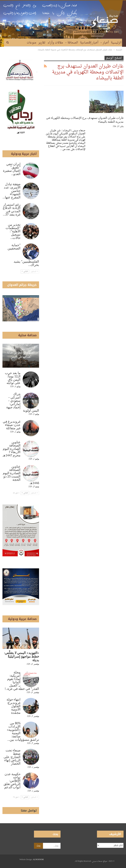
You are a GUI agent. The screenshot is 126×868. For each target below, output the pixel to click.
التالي (25, 271)
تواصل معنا (29, 811)
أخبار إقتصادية (89, 43)
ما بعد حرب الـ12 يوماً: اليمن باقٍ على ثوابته (13, 378)
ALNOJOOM (38, 860)
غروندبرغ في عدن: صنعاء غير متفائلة (12, 425)
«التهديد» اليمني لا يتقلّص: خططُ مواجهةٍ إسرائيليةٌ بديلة (22, 656)
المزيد (21, 43)
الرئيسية (116, 43)
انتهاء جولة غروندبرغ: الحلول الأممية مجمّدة (14, 706)
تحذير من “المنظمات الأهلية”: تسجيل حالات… (13, 231)
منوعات (31, 43)
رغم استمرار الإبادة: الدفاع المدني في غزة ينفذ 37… (12, 209)
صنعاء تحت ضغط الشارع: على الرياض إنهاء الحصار (12, 757)
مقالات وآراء (55, 43)
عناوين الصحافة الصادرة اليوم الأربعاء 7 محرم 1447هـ (12, 449)
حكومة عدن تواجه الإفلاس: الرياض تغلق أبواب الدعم (12, 781)
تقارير (42, 43)
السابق (34, 271)
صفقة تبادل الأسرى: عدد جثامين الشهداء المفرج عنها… (12, 191)
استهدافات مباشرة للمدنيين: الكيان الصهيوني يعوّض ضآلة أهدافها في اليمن (21, 351)
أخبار (106, 43)
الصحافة (73, 43)
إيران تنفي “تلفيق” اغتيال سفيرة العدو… (12, 169)
